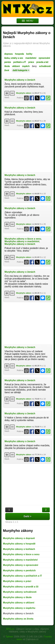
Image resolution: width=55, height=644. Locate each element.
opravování (44, 58)
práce (31, 62)
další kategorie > (21, 70)
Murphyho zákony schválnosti (20, 592)
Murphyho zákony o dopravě (19, 538)
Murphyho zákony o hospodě (19, 544)
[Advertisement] (27, 151)
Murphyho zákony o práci (17, 581)
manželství (31, 58)
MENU (27, 21)
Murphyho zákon (24, 93)
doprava (8, 54)
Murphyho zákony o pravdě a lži (21, 587)
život (7, 70)
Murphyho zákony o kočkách (19, 549)
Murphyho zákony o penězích (19, 570)
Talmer (9, 637)
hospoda (19, 54)
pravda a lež (42, 62)
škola (7, 66)
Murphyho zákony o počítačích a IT (22, 576)
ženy (34, 66)
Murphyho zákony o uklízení (19, 603)
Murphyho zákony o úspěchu (19, 608)
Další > (27, 516)
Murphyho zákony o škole (17, 597)
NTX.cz (10, 629)
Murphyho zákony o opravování (21, 565)
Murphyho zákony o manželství (22, 241)
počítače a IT (20, 62)
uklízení (16, 66)
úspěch (26, 66)
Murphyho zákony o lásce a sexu (23, 239)
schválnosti (45, 66)
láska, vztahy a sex (14, 58)
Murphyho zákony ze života (18, 619)
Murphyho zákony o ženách (20, 80)
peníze (8, 62)
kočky (29, 54)
